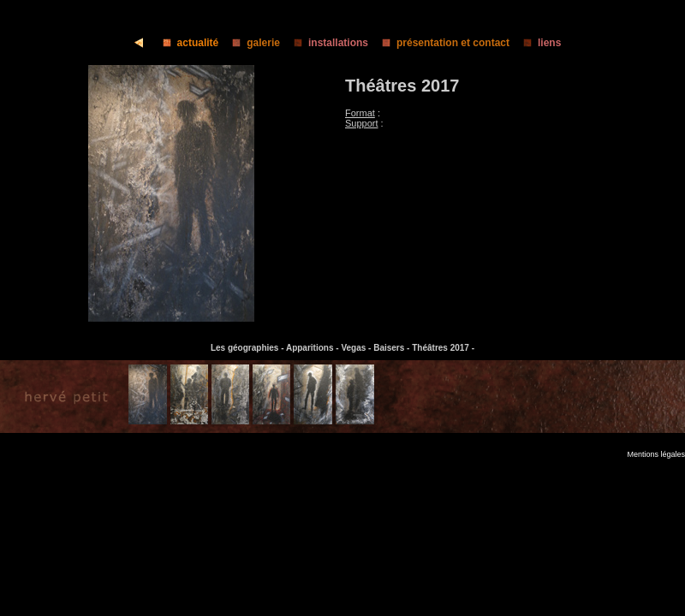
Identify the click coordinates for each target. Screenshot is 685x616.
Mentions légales (656, 454)
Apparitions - (313, 348)
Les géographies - (248, 348)
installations (326, 43)
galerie (251, 43)
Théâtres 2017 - (443, 348)
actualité (186, 43)
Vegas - (357, 348)
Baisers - (393, 348)
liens (537, 43)
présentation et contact (441, 43)
